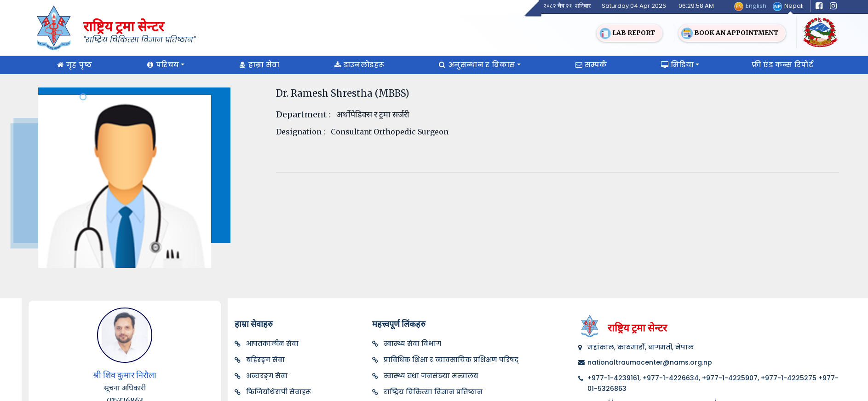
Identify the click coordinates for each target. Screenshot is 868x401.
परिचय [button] (162, 65)
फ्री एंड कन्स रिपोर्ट (782, 65)
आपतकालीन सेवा (272, 343)
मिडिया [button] (676, 65)
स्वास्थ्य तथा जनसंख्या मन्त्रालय (431, 376)
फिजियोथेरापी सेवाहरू (279, 392)
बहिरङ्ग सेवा (265, 360)
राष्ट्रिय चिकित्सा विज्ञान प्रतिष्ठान (433, 392)
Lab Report (627, 33)
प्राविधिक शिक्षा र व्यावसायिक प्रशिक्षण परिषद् (451, 360)
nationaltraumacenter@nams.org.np (650, 362)
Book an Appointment (730, 33)
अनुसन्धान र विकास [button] (476, 65)
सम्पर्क (590, 65)
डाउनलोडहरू (358, 65)
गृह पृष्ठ (73, 65)
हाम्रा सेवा (258, 65)
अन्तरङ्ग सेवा (267, 376)
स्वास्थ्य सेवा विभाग (412, 343)
